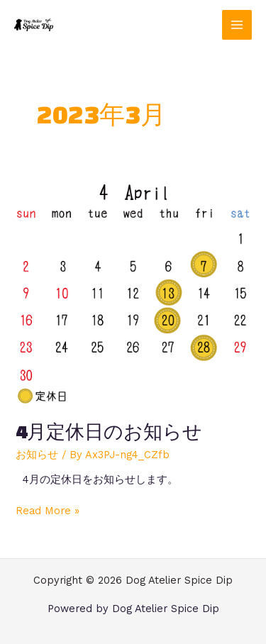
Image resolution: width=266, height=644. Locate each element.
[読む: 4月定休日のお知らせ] (133, 292)
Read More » (48, 510)
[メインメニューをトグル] (237, 25)
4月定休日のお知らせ (109, 432)
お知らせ (37, 455)
